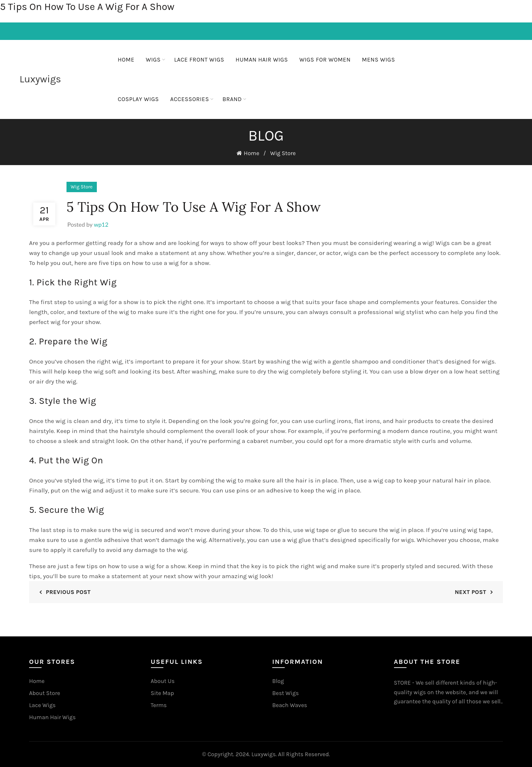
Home (126, 60)
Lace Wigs (42, 705)
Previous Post (68, 591)
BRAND (232, 99)
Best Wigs (286, 693)
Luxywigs (40, 79)
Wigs (153, 60)
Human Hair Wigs (262, 60)
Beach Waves (290, 705)
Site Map (163, 693)
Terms (159, 705)
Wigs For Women (325, 60)
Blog (278, 681)
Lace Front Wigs (199, 60)
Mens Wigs (379, 60)
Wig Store (283, 153)
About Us (163, 681)
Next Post (470, 591)
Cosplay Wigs (138, 99)
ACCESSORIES (190, 99)
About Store (45, 693)
